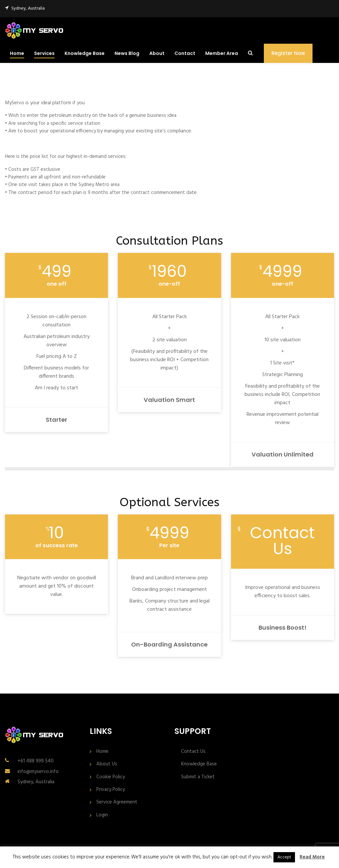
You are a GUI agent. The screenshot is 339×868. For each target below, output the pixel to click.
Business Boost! (283, 627)
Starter (56, 420)
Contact (185, 53)
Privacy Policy (111, 790)
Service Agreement (117, 802)
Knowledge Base (85, 53)
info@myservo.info (38, 772)
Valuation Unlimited (283, 454)
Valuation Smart (169, 400)
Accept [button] (284, 857)
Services (44, 53)
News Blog (127, 53)
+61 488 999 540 (36, 761)
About (157, 53)
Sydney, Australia (36, 782)
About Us (107, 764)
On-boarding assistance (169, 644)
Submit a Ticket (198, 777)
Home (17, 53)
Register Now (288, 53)
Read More (312, 857)
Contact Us (193, 752)
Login (102, 815)
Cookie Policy (111, 777)
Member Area (222, 53)
